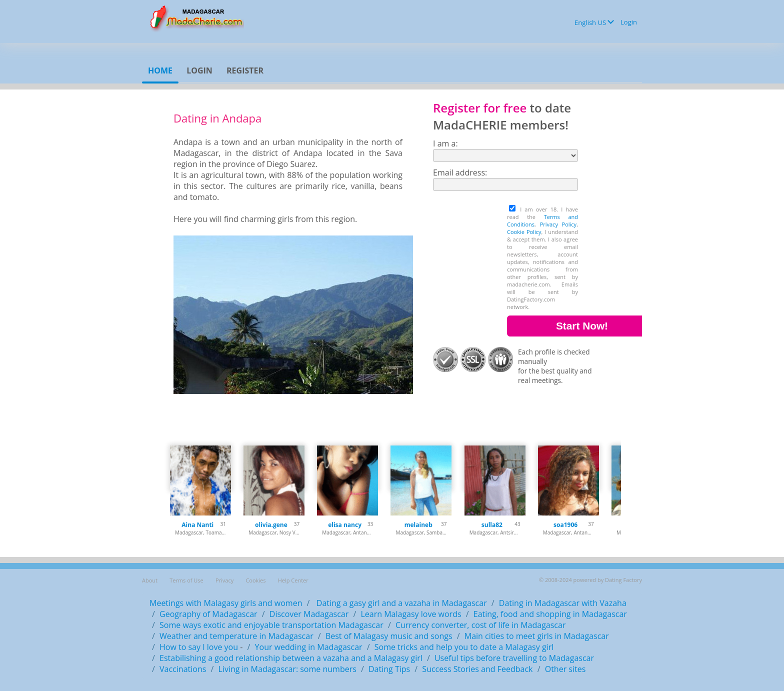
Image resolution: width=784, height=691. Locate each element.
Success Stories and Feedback (477, 669)
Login (629, 22)
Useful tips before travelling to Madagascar (514, 658)
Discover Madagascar (309, 614)
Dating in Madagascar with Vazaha (563, 603)
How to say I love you (199, 647)
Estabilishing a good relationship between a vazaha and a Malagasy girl (291, 658)
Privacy (224, 580)
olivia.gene (271, 525)
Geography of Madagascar (208, 614)
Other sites (565, 669)
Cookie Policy (524, 232)
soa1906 (565, 525)
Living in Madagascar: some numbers (287, 669)
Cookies (255, 580)
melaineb (418, 525)
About (150, 580)
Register (245, 70)
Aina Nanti (197, 525)
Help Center (293, 580)
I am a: (445, 143)
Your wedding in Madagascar (309, 647)
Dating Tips (389, 669)
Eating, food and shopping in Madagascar (550, 614)
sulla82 (492, 525)
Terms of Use (186, 580)
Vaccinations (183, 669)
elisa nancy (345, 525)
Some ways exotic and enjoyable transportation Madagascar (271, 625)
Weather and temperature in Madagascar (236, 636)
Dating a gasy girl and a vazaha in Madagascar (401, 603)
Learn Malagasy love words (411, 614)
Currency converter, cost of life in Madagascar (481, 625)
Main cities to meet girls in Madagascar (537, 636)
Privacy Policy (558, 224)
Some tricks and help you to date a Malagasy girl (464, 647)
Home (160, 70)
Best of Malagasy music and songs (389, 636)
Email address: (460, 172)
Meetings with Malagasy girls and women (226, 603)
